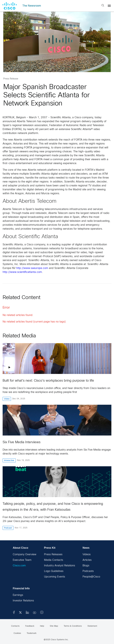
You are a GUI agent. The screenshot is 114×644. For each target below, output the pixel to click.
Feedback (30, 626)
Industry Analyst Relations (60, 566)
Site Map (54, 626)
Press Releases (53, 554)
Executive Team (22, 560)
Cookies (17, 633)
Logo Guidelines (54, 571)
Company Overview (25, 554)
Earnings (18, 595)
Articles (87, 560)
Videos (87, 554)
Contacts (15, 626)
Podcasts (88, 571)
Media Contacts (54, 560)
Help (42, 626)
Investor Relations (23, 601)
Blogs (86, 566)
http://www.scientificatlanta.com (22, 272)
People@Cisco (91, 577)
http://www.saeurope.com (32, 268)
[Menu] (109, 6)
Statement (92, 626)
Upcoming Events (55, 577)
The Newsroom (32, 6)
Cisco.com (19, 566)
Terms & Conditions (73, 626)
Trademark (32, 633)
